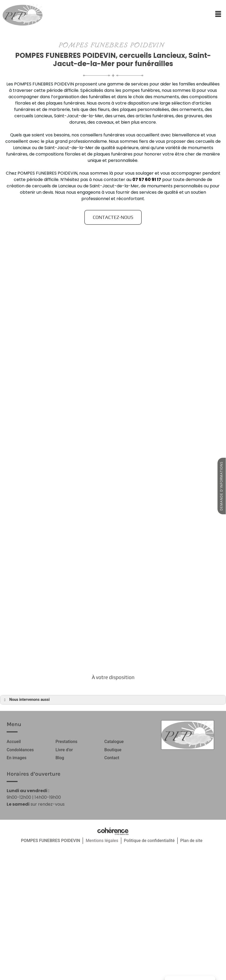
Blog (60, 757)
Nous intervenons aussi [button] (26, 700)
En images (17, 757)
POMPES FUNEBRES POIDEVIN (51, 840)
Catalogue (114, 742)
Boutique (113, 750)
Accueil (14, 742)
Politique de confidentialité (149, 840)
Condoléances (20, 750)
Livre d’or (64, 750)
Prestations (66, 742)
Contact (112, 757)
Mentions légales (102, 840)
